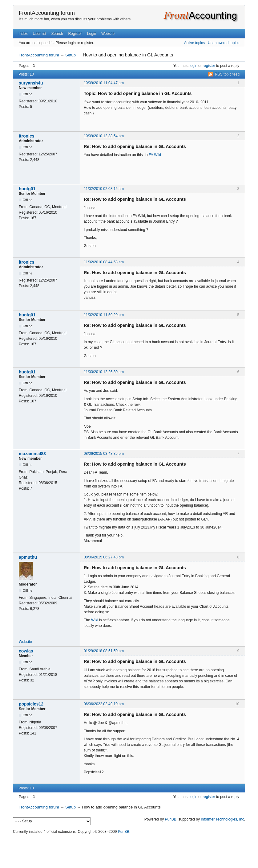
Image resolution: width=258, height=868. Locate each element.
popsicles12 (31, 704)
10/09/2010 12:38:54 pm (104, 136)
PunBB (170, 819)
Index (23, 34)
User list (39, 34)
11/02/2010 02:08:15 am (104, 189)
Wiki (95, 620)
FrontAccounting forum (47, 13)
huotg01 (27, 189)
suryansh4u (31, 83)
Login (92, 34)
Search (57, 34)
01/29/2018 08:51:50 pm (104, 651)
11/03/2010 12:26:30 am (104, 372)
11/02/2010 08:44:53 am (104, 262)
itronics (27, 136)
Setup (71, 55)
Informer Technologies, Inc (222, 819)
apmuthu (28, 557)
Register (75, 34)
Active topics (194, 43)
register (209, 66)
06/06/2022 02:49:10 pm (104, 704)
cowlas (26, 651)
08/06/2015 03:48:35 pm (104, 454)
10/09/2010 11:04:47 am (104, 83)
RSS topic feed (227, 74)
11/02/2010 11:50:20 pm (104, 315)
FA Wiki (155, 155)
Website (108, 34)
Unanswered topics (224, 43)
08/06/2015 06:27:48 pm (104, 557)
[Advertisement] (129, 849)
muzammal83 (32, 454)
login (193, 66)
